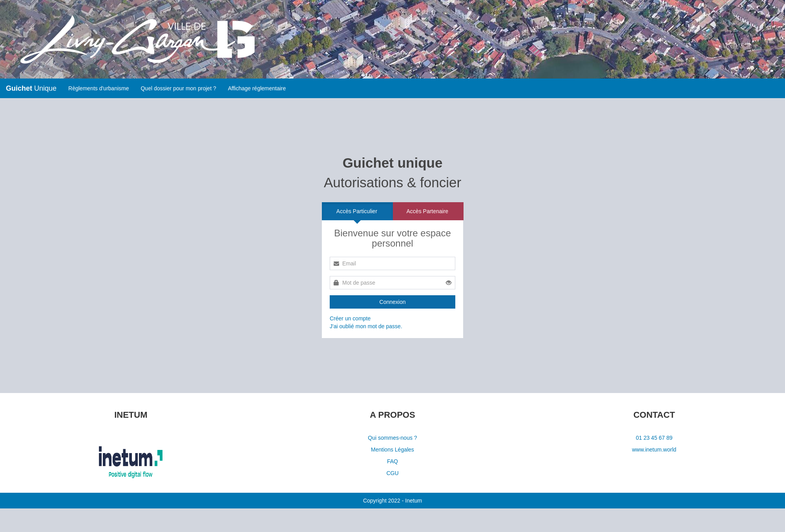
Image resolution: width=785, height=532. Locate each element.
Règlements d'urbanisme (99, 88)
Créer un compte (350, 318)
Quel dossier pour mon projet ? (178, 88)
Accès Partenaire (428, 211)
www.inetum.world (654, 450)
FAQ (392, 461)
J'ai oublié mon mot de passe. (366, 326)
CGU (392, 473)
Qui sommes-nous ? (392, 438)
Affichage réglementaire (257, 88)
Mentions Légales (392, 450)
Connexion (393, 302)
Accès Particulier (357, 211)
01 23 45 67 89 (654, 438)
